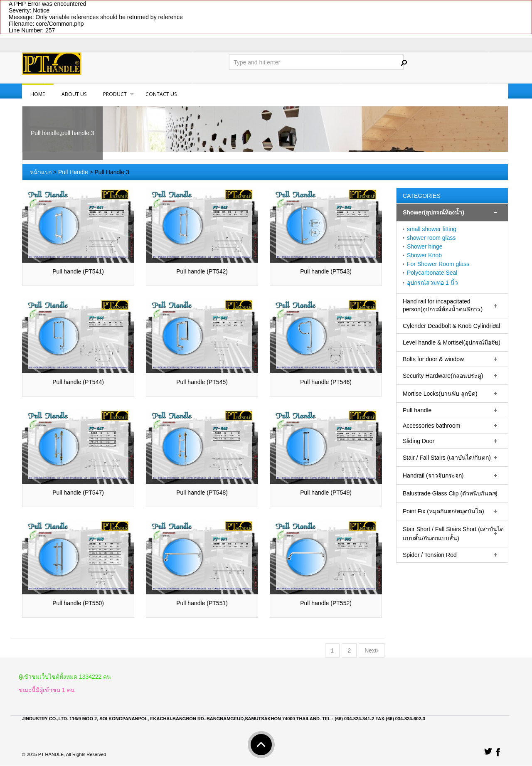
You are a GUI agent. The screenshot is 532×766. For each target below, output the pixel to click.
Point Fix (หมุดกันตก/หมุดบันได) (443, 511)
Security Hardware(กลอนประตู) (443, 376)
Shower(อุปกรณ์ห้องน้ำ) (433, 212)
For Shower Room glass (438, 264)
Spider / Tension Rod (430, 555)
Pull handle (417, 410)
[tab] (452, 213)
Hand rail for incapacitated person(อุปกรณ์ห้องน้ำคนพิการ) (443, 305)
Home (38, 94)
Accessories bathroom (432, 426)
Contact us (161, 94)
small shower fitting (432, 229)
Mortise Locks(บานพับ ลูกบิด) (440, 394)
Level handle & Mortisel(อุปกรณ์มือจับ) (452, 342)
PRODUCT (115, 94)
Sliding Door (419, 441)
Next (372, 651)
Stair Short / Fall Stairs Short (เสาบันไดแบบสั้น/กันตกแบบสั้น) (453, 534)
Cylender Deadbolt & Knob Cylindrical (451, 326)
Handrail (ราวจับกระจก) (433, 475)
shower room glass (431, 238)
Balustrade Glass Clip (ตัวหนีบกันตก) (450, 493)
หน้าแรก (41, 172)
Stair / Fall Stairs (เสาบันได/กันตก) (447, 458)
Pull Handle (73, 172)
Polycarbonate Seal (432, 273)
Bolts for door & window (433, 359)
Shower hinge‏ (425, 246)
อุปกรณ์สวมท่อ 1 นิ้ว (432, 283)
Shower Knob (424, 255)
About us (74, 94)
